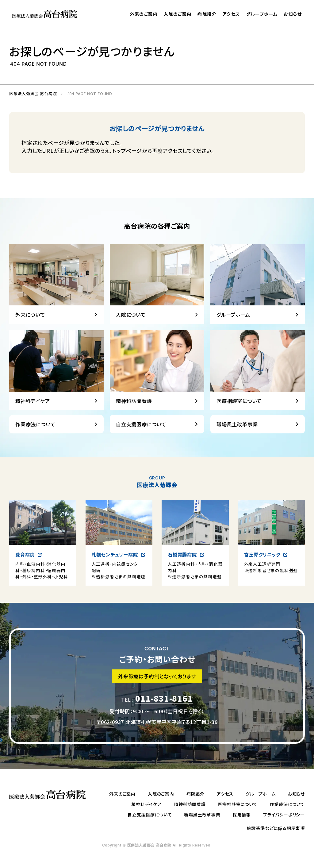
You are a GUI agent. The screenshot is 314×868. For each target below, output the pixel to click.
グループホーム (262, 14)
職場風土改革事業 (202, 815)
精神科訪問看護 (190, 804)
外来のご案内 (144, 14)
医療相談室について (237, 804)
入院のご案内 (178, 14)
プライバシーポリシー (284, 815)
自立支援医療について (150, 815)
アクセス (231, 14)
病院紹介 (207, 14)
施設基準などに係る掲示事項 (276, 828)
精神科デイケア (146, 804)
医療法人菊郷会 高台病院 (31, 94)
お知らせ (293, 14)
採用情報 (242, 815)
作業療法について (287, 804)
